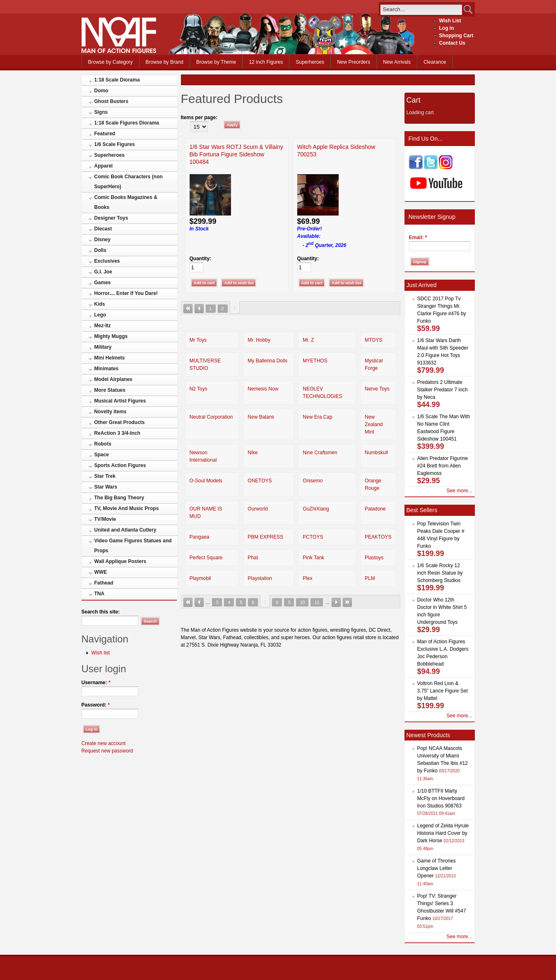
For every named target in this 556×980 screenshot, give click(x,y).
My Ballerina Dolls (267, 361)
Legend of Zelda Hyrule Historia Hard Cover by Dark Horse (443, 833)
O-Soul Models (206, 481)
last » (347, 602)
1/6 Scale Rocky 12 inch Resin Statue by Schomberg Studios (440, 573)
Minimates (107, 369)
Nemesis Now (263, 389)
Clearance (435, 62)
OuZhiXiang (316, 509)
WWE (101, 572)
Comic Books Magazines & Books (126, 202)
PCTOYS (313, 537)
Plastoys (374, 558)
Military (103, 347)
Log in (447, 28)
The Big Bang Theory (119, 498)
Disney (102, 240)
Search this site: (101, 612)
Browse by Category (111, 62)
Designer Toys (111, 218)
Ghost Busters (112, 101)
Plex (307, 578)
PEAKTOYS (378, 537)
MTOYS (373, 340)
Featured (105, 134)
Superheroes (310, 62)
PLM (370, 578)
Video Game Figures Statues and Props (133, 546)
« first (188, 309)
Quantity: (201, 259)
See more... (459, 491)
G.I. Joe (103, 272)
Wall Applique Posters (120, 561)
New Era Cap (317, 417)
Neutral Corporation (211, 417)
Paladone (375, 509)
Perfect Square (206, 558)
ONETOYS (260, 481)
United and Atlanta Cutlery (125, 530)
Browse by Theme (216, 62)
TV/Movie (105, 519)
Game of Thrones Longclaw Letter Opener (437, 868)
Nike (253, 453)
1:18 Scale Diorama (117, 80)
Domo (101, 91)
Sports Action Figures (120, 465)
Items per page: (199, 117)
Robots (103, 444)
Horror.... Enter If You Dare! (126, 293)
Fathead (104, 583)
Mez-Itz (103, 326)
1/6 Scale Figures (115, 144)
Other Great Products (120, 422)
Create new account (104, 743)
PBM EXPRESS (265, 537)
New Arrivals (397, 62)
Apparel (104, 166)
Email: (418, 237)
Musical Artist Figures (120, 401)
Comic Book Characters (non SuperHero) (129, 182)
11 (317, 602)
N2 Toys (199, 389)
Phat (253, 558)
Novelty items (111, 412)
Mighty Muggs (111, 336)
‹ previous (199, 309)
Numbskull (376, 453)
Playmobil (200, 578)
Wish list (101, 653)
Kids (100, 304)
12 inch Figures (266, 62)
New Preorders (354, 62)
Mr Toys (198, 340)
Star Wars (106, 487)
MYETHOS (315, 361)
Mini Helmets (110, 358)
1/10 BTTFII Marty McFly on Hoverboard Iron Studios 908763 (441, 798)
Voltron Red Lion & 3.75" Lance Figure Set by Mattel (443, 691)
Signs (101, 112)
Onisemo (313, 481)
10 (302, 602)
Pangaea (200, 537)
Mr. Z (308, 340)
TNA (100, 594)
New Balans (261, 417)
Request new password (107, 751)
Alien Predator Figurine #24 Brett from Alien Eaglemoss (443, 466)
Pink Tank (313, 558)
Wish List (450, 21)
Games (103, 283)
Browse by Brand (165, 62)
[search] (421, 9)
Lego (100, 315)
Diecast (103, 229)
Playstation (260, 578)
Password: (96, 705)
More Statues (110, 390)
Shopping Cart (456, 36)
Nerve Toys (377, 389)
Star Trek (105, 476)
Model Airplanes (113, 379)
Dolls (100, 250)
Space (102, 455)
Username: (96, 683)
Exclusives (107, 261)
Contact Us (452, 43)
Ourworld (258, 509)
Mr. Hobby (259, 340)
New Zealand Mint (374, 424)
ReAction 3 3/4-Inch (117, 433)
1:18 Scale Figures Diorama (127, 123)
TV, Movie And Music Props (127, 508)
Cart (414, 100)
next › (336, 602)
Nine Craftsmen (320, 453)
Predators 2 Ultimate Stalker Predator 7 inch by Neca (443, 390)
